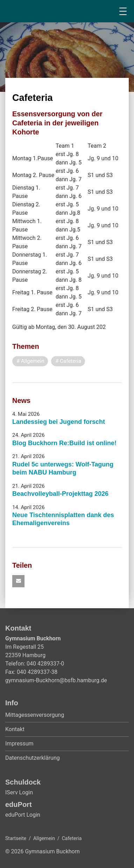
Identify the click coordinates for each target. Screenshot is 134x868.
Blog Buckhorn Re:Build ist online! (64, 443)
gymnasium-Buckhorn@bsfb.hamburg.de (56, 680)
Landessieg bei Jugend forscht (59, 422)
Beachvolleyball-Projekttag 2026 (60, 494)
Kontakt (15, 729)
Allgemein (44, 838)
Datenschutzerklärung (33, 758)
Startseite (16, 838)
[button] (18, 581)
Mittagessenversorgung (35, 715)
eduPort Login (23, 815)
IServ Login (19, 792)
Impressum (19, 744)
